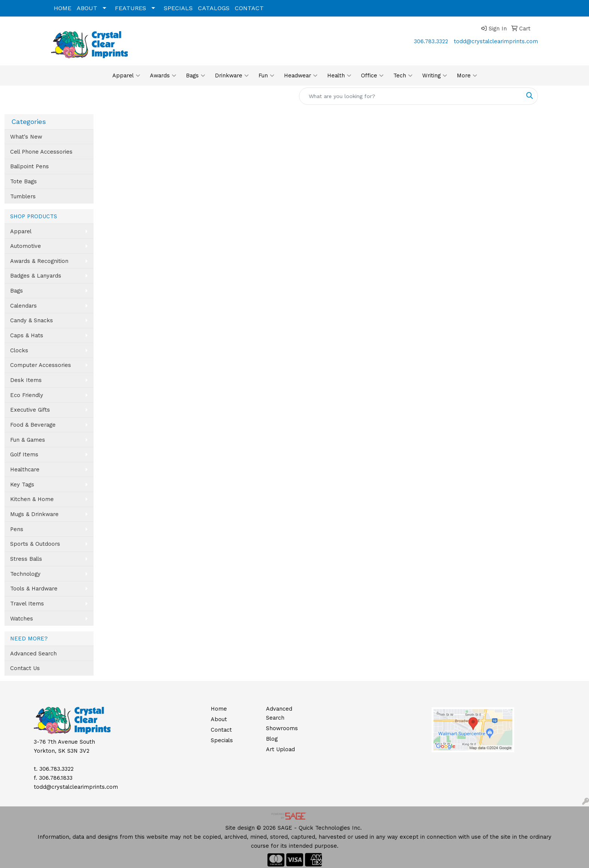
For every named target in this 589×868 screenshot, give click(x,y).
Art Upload (280, 749)
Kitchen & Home (32, 499)
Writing (435, 75)
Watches (22, 619)
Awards (163, 75)
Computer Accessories (41, 365)
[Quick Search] (411, 96)
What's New (26, 137)
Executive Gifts (30, 410)
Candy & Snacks (32, 320)
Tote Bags (23, 181)
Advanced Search (33, 654)
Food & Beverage (33, 425)
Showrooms (282, 728)
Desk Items (26, 380)
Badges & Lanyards (36, 276)
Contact (221, 730)
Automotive (26, 246)
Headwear (301, 75)
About (219, 719)
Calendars (23, 306)
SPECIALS (178, 8)
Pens (17, 529)
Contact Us (25, 668)
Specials (222, 740)
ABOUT (87, 8)
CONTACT (249, 8)
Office (372, 75)
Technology (25, 574)
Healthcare (25, 469)
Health (339, 75)
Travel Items (27, 604)
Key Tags (22, 485)
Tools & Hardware (34, 589)
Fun (266, 75)
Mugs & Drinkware (34, 514)
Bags (196, 75)
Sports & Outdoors (35, 544)
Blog (272, 739)
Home (219, 709)
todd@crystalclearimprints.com (496, 41)
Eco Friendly (27, 395)
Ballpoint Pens (29, 166)
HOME (63, 8)
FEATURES (131, 8)
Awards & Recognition (39, 261)
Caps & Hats (27, 335)
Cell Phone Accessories (41, 152)
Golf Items (24, 454)
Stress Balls (26, 559)
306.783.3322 (431, 41)
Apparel (126, 75)
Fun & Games (28, 440)
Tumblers (23, 196)
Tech (403, 75)
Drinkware (232, 75)
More (467, 75)
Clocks (19, 350)
